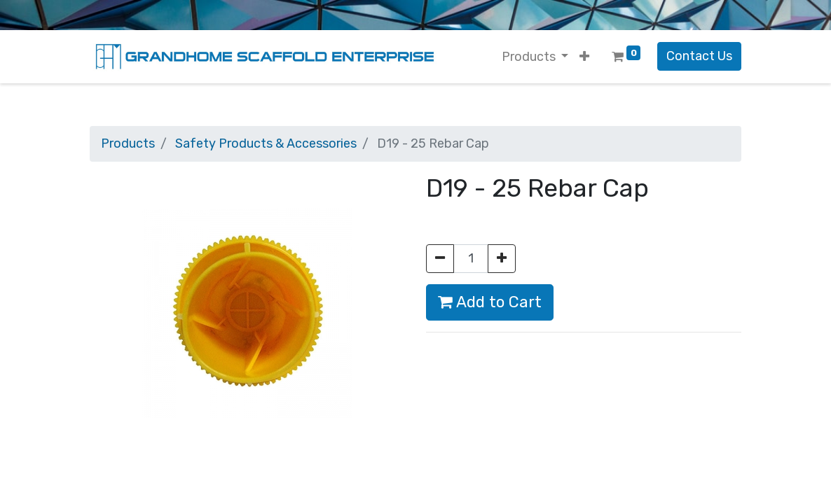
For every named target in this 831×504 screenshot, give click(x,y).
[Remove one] (440, 259)
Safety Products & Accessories (266, 143)
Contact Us (699, 56)
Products (128, 143)
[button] (584, 57)
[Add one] (502, 259)
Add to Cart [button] (490, 302)
